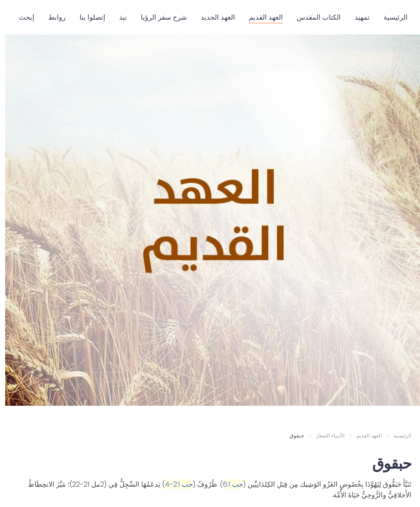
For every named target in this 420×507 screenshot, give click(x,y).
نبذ (118, 17)
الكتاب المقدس (314, 17)
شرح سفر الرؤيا (159, 17)
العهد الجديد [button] (213, 17)
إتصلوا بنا (87, 17)
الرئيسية (390, 17)
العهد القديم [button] (261, 17)
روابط (52, 17)
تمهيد (357, 17)
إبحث (22, 17)
